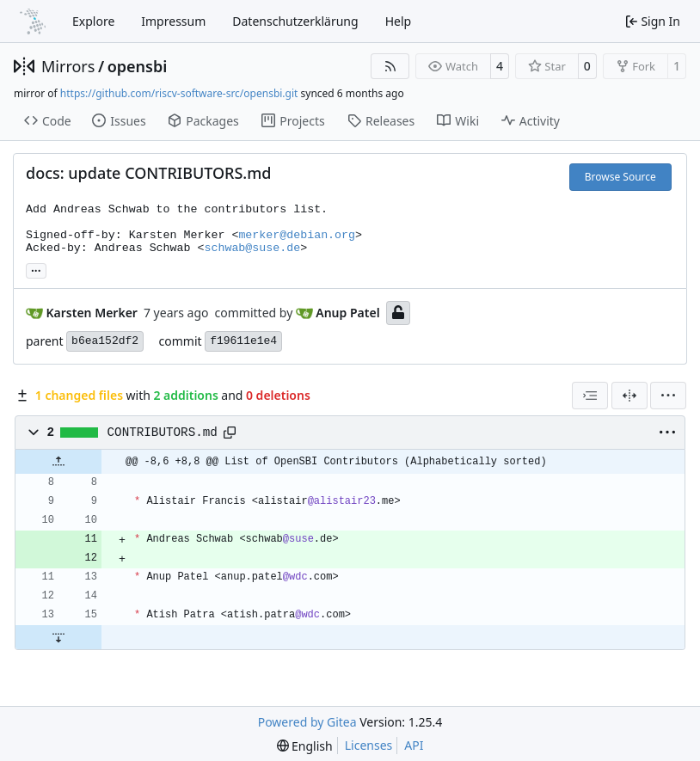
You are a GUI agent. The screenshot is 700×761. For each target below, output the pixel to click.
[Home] (33, 21)
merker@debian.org (297, 235)
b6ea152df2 (105, 341)
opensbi (138, 66)
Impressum (173, 21)
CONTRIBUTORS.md (163, 433)
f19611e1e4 (243, 341)
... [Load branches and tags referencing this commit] (36, 269)
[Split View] (629, 396)
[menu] (668, 396)
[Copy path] (230, 433)
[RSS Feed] (390, 66)
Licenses (369, 745)
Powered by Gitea (307, 722)
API (414, 745)
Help (399, 21)
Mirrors (68, 66)
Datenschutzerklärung (295, 21)
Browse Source (620, 177)
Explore (93, 21)
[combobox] (590, 396)
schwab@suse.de (252, 248)
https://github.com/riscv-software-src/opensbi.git (179, 93)
